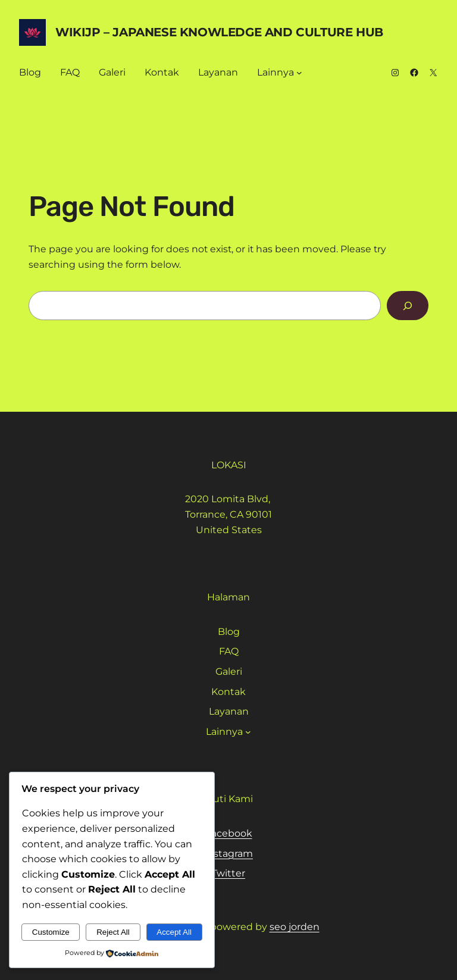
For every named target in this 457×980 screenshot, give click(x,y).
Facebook (229, 833)
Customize (51, 932)
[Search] (408, 306)
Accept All (174, 932)
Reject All (113, 932)
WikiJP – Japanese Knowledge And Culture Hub (219, 32)
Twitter (228, 873)
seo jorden (295, 927)
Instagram (228, 854)
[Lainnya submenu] (299, 73)
